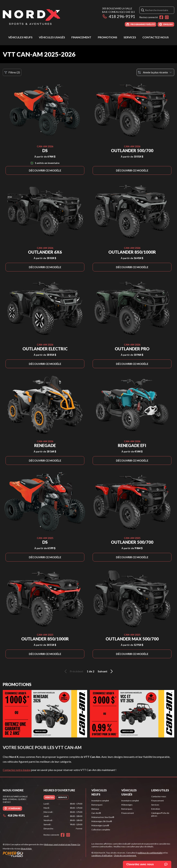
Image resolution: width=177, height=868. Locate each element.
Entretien (156, 809)
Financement (81, 37)
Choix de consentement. (125, 855)
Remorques (97, 805)
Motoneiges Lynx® (100, 825)
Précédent (73, 671)
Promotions (108, 37)
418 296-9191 (119, 16)
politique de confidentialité (150, 853)
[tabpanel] (63, 816)
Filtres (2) (12, 72)
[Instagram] (167, 17)
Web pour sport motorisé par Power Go (62, 844)
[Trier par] (155, 72)
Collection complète (101, 830)
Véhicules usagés (52, 37)
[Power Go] (42, 854)
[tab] (49, 797)
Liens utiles (160, 790)
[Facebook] (161, 17)
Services (130, 37)
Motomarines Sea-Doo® (103, 817)
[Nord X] (31, 17)
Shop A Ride (26, 849)
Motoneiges (127, 805)
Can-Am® (96, 813)
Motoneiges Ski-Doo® (102, 821)
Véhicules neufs (20, 37)
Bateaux (95, 809)
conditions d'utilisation (102, 855)
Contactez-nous (156, 37)
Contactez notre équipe (17, 770)
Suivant (106, 671)
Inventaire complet (100, 801)
